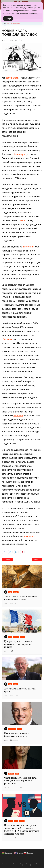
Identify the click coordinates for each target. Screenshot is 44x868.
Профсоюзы (16, 637)
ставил (22, 220)
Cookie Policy (33, 13)
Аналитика (10, 821)
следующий (36, 560)
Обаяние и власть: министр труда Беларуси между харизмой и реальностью (21, 781)
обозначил (7, 339)
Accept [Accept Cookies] (8, 19)
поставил (18, 416)
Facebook (4, 552)
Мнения (22, 41)
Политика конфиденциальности (37, 865)
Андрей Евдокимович (10, 788)
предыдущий (8, 560)
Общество (16, 684)
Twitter (10, 552)
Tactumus (8, 651)
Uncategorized (11, 774)
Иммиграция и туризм (12, 729)
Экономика (16, 592)
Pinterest (22, 552)
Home (5, 24)
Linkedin (16, 552)
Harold (7, 604)
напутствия (28, 247)
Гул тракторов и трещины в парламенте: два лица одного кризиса (19, 644)
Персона (20, 865)
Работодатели (15, 864)
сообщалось (12, 78)
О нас (3, 864)
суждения (28, 536)
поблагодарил (19, 154)
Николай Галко (6, 41)
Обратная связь (27, 865)
